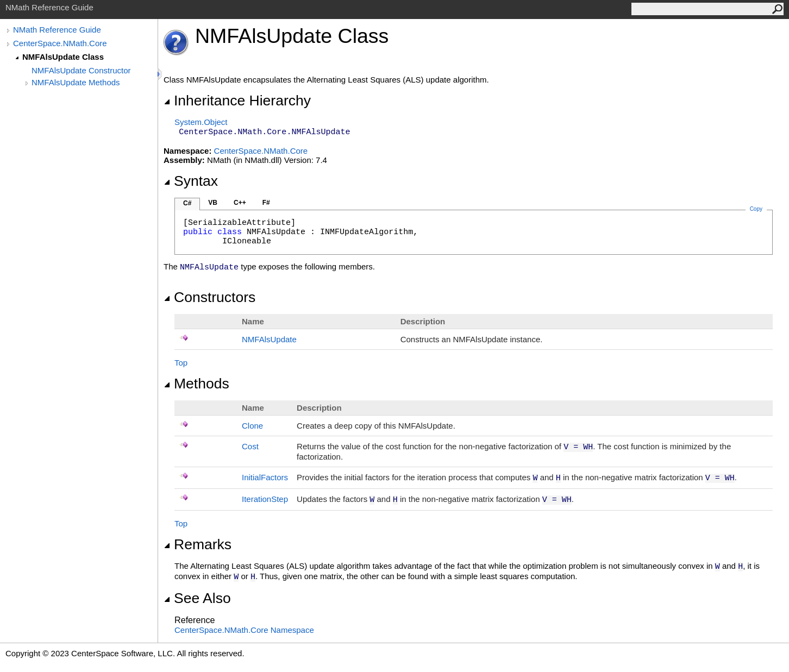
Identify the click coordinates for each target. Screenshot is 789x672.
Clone (252, 426)
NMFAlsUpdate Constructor (81, 70)
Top (181, 363)
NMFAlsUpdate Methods (76, 82)
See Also (197, 598)
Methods (196, 384)
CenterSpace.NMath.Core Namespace (244, 630)
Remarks (198, 544)
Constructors (209, 297)
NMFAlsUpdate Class (63, 57)
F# (266, 203)
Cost (250, 446)
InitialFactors (265, 477)
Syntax (191, 181)
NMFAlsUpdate (269, 339)
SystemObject (201, 122)
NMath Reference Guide (57, 30)
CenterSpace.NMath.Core (60, 43)
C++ (240, 203)
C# (187, 203)
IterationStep (265, 499)
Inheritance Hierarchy (237, 101)
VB (213, 203)
